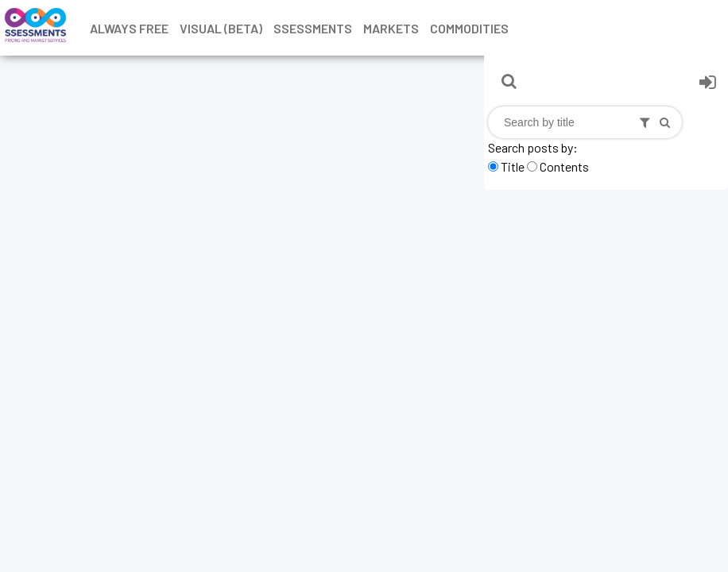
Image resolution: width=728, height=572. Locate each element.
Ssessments (313, 28)
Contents (564, 166)
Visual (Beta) (221, 28)
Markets (391, 28)
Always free (129, 28)
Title (513, 166)
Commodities (469, 28)
